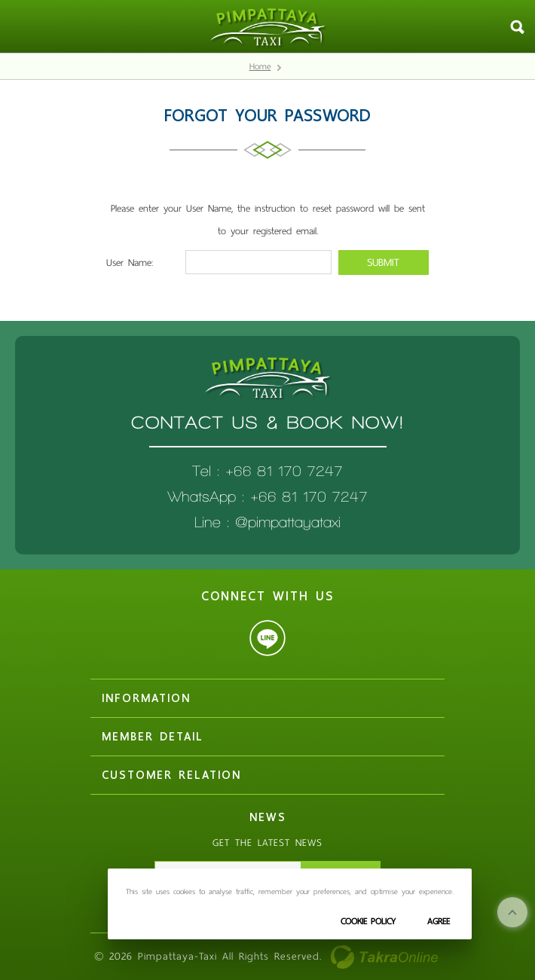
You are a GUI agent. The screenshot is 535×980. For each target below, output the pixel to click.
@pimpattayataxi (288, 522)
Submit (383, 263)
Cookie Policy (368, 921)
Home (260, 66)
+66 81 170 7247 (309, 497)
